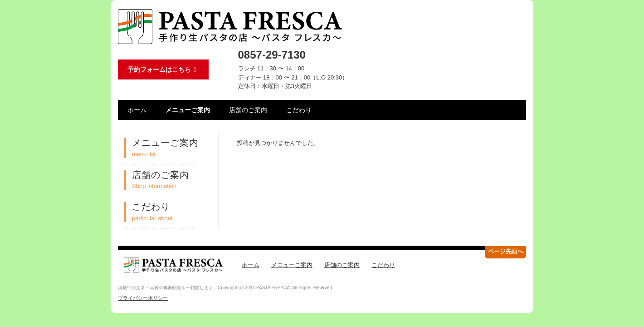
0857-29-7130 (272, 55)
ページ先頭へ (506, 251)
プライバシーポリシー (143, 298)
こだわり (299, 110)
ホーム (137, 110)
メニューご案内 (188, 110)
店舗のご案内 (248, 110)
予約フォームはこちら (163, 69)
